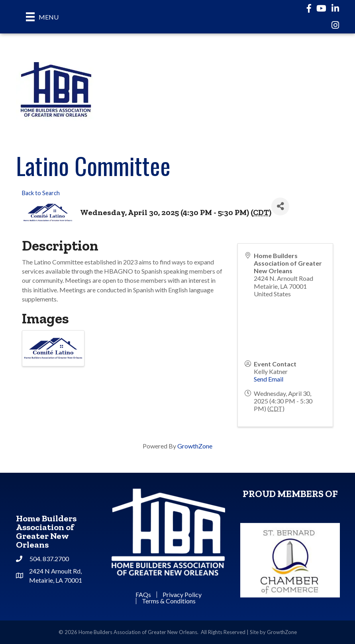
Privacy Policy (182, 595)
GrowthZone (195, 446)
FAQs (143, 595)
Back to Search (41, 193)
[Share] (280, 207)
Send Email (269, 379)
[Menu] (42, 17)
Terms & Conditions (169, 601)
